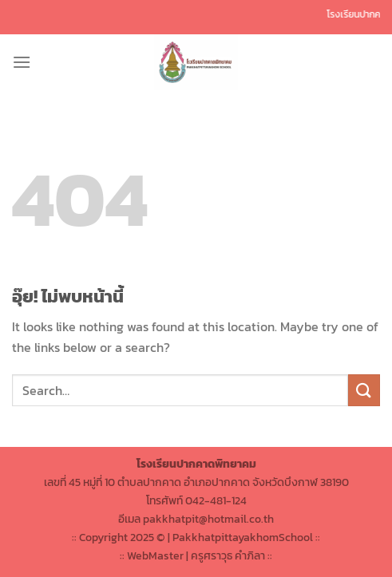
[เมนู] (22, 62)
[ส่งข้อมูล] (364, 390)
